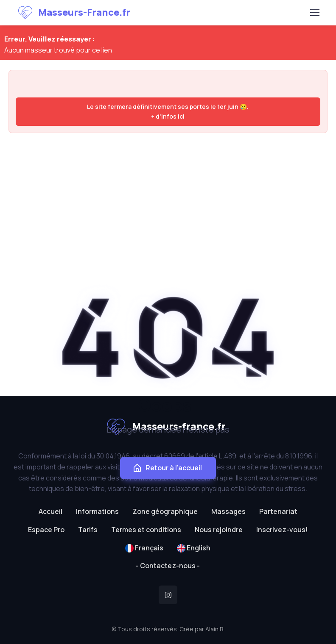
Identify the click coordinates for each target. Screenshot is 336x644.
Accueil (50, 511)
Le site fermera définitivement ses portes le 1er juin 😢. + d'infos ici (168, 111)
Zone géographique (165, 511)
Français (144, 548)
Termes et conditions (146, 530)
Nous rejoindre (219, 530)
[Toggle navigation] (314, 13)
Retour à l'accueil (167, 468)
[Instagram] (168, 595)
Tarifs (88, 530)
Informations (97, 511)
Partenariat (278, 511)
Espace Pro (46, 530)
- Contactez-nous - (168, 566)
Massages (228, 511)
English (194, 548)
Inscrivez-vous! (282, 530)
